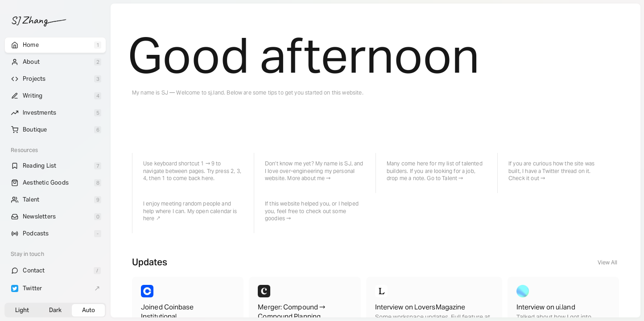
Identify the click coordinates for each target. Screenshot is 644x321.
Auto (89, 310)
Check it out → (527, 178)
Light (22, 310)
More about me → (309, 178)
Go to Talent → (445, 178)
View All (607, 262)
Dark (55, 310)
